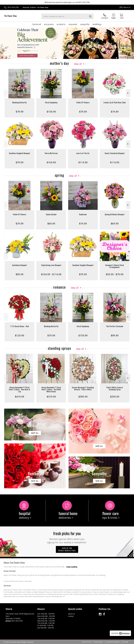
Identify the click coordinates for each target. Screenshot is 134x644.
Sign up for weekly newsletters (67, 549)
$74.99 (115, 112)
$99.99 (20, 274)
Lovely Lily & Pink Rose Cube (115, 102)
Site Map (125, 642)
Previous (6, 93)
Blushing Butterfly (19, 102)
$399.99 (83, 397)
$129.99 (20, 335)
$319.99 (51, 397)
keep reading (72, 567)
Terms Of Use (86, 642)
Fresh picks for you (67, 537)
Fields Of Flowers (83, 102)
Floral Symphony (51, 102)
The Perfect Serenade (115, 326)
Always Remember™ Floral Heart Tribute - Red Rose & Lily (19, 389)
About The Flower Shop (14, 562)
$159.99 (51, 112)
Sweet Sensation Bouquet (115, 153)
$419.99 (20, 397)
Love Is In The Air (83, 153)
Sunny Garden (51, 214)
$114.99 (83, 162)
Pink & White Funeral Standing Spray (115, 388)
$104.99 (51, 162)
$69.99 (51, 223)
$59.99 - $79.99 (115, 274)
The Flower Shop (10, 16)
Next (128, 93)
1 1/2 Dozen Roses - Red (20, 326)
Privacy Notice (98, 642)
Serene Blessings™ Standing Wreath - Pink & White (83, 388)
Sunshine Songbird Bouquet (20, 153)
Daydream (83, 214)
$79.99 (20, 112)
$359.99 (115, 397)
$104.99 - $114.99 (51, 274)
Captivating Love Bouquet (51, 265)
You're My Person (51, 153)
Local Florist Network (113, 642)
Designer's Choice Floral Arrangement (115, 266)
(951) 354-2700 (13, 7)
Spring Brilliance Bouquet (115, 214)
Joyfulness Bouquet (19, 265)
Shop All (78, 64)
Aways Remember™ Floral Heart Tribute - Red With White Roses (51, 389)
